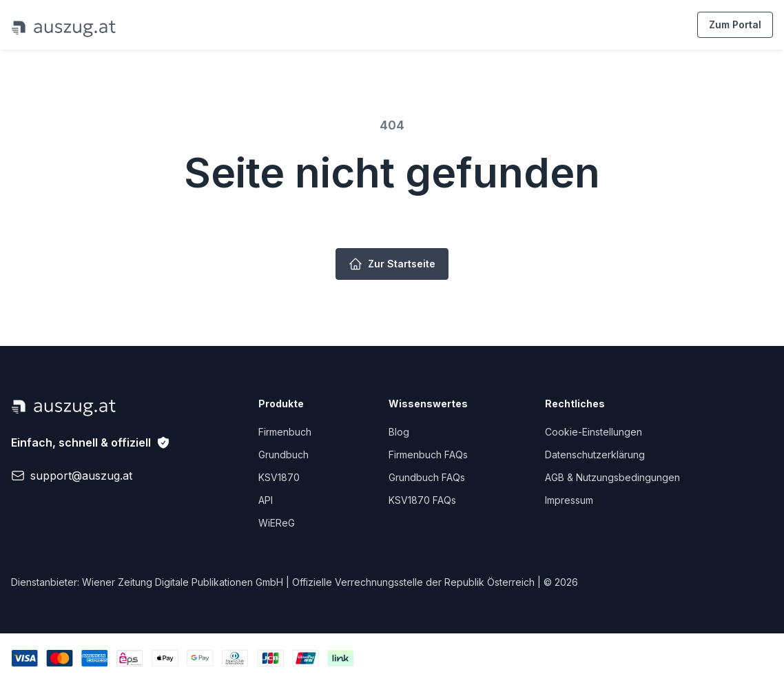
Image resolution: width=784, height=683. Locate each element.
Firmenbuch (285, 432)
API (266, 500)
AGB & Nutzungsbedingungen (612, 477)
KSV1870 (279, 477)
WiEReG (277, 523)
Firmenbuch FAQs (428, 455)
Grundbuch (283, 455)
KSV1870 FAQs (422, 500)
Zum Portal (735, 24)
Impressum (569, 500)
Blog (399, 432)
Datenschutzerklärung (595, 455)
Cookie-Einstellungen (594, 432)
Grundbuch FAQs (427, 477)
